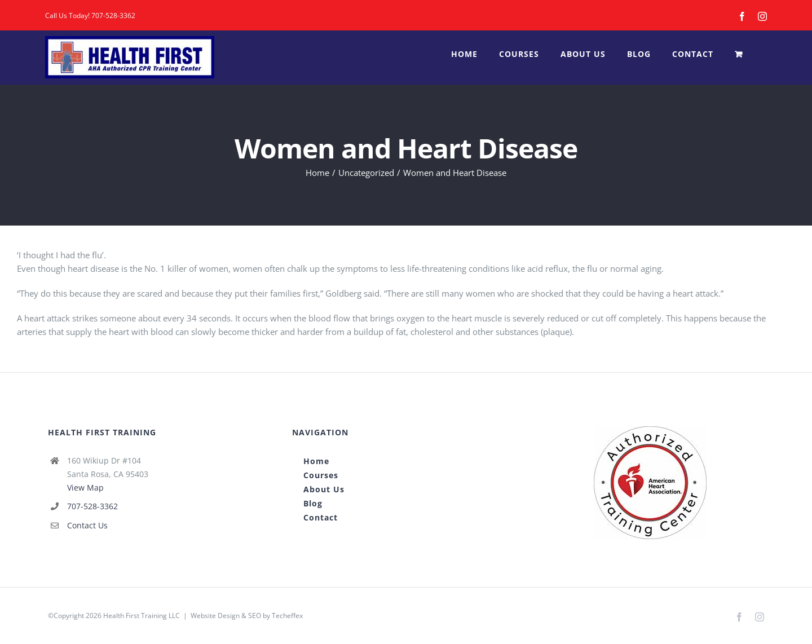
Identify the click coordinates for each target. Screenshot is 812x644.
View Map (85, 488)
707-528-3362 (113, 16)
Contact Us (87, 525)
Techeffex (287, 616)
